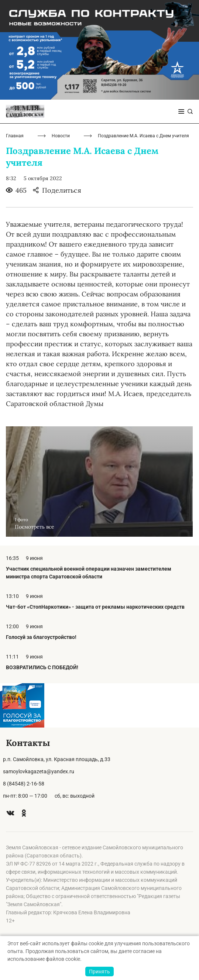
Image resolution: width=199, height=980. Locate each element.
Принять (99, 972)
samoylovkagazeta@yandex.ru (39, 771)
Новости (61, 136)
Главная (15, 136)
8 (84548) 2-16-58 (24, 784)
